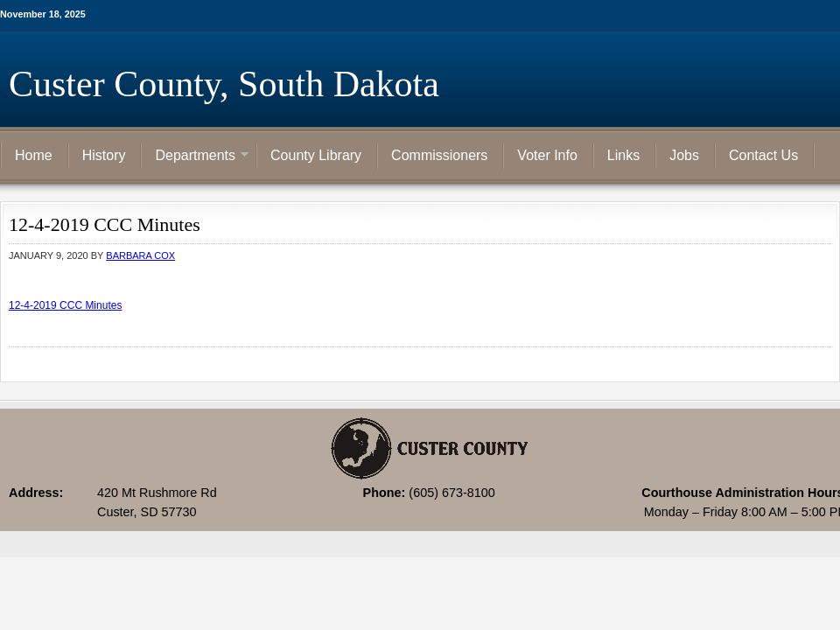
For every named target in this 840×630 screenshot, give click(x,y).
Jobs (684, 155)
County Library (316, 155)
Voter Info (547, 155)
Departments (195, 157)
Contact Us (763, 155)
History (104, 155)
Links (623, 155)
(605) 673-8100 (451, 493)
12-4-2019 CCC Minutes (65, 305)
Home (34, 155)
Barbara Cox (140, 255)
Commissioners (439, 155)
